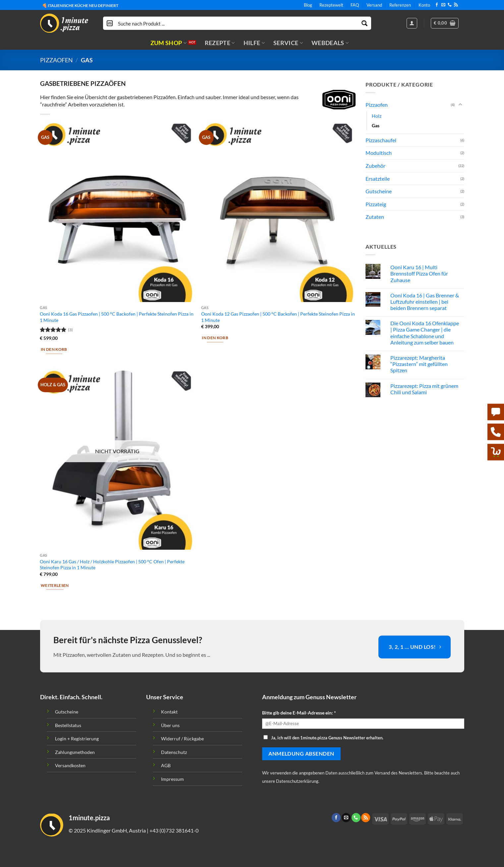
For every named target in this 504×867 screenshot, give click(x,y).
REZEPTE (220, 43)
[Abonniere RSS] (456, 5)
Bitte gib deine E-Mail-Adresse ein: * (299, 713)
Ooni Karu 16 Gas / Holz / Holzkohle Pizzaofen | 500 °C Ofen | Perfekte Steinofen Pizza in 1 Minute (112, 565)
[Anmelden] (412, 23)
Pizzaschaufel (381, 140)
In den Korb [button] (54, 349)
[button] (445, 23)
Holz (377, 116)
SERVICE (288, 43)
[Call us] (450, 5)
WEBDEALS (330, 43)
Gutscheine (379, 191)
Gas (376, 125)
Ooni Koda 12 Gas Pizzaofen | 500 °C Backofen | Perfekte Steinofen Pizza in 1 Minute (278, 317)
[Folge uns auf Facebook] (437, 5)
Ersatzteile (378, 179)
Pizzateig (376, 204)
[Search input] (238, 23)
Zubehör (375, 166)
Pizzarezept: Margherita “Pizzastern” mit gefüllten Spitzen (419, 364)
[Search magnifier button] (364, 23)
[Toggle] (460, 105)
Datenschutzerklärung (297, 781)
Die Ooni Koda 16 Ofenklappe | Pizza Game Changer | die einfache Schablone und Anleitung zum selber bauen (425, 333)
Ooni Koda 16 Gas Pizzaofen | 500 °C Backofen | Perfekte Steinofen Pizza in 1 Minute (117, 317)
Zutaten (375, 217)
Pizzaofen (56, 60)
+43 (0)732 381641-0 (174, 830)
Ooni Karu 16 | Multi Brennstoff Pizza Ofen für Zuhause (419, 273)
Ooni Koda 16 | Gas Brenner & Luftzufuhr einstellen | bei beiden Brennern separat (425, 302)
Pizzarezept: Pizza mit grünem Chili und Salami (424, 389)
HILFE (254, 43)
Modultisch (379, 153)
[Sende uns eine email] (443, 5)
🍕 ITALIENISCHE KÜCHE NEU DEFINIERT (80, 5)
